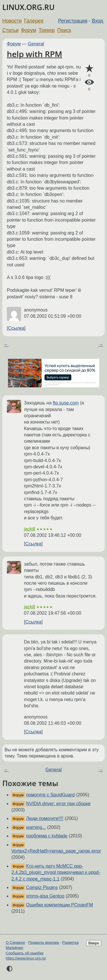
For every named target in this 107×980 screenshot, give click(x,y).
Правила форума (44, 942)
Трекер (47, 30)
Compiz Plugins (42, 887)
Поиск (64, 30)
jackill (30, 529)
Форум (28, 30)
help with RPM (35, 54)
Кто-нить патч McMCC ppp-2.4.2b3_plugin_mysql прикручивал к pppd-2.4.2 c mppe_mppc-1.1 (56, 872)
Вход (98, 21)
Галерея (34, 21)
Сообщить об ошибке (25, 953)
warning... (36, 827)
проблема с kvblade (47, 836)
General (36, 44)
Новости (12, 21)
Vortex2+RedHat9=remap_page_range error (56, 851)
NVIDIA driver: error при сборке (58, 804)
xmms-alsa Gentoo (45, 896)
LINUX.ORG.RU (28, 7)
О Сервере (15, 942)
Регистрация (73, 21)
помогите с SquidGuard (50, 795)
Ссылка (16, 328)
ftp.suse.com (66, 403)
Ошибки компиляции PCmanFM (59, 905)
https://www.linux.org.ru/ (26, 958)
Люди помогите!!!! (45, 818)
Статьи (10, 30)
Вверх (94, 943)
